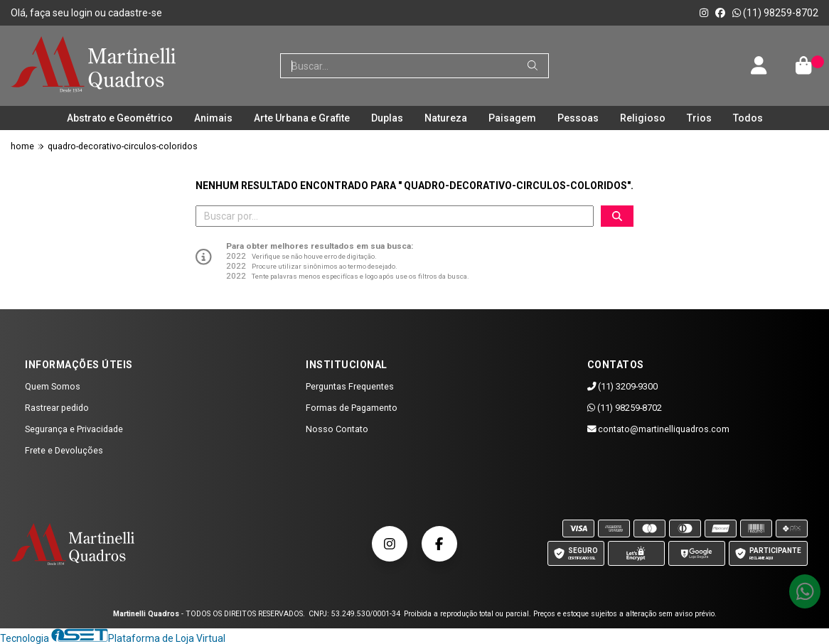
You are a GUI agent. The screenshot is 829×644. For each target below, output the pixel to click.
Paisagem (512, 118)
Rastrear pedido (57, 408)
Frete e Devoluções (64, 450)
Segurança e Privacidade (74, 429)
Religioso (643, 118)
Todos (748, 118)
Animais (213, 118)
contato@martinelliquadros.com (659, 429)
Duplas (387, 118)
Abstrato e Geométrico (120, 118)
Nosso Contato (337, 429)
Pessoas (578, 118)
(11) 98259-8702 (775, 13)
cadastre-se (135, 13)
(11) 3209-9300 (623, 386)
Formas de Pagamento (352, 408)
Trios (699, 118)
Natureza (446, 118)
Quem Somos (53, 386)
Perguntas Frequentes (350, 386)
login (83, 13)
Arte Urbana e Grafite (302, 118)
